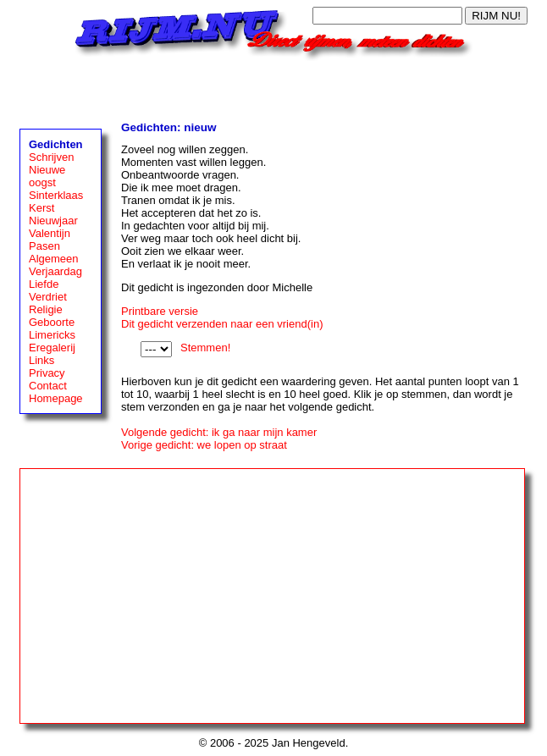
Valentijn (50, 233)
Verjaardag (55, 271)
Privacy (47, 373)
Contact (48, 386)
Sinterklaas (56, 195)
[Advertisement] (273, 86)
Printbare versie (160, 311)
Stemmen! (205, 348)
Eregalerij (52, 348)
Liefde (44, 284)
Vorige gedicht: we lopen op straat (204, 445)
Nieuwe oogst (47, 176)
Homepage (56, 398)
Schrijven (51, 157)
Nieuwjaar (53, 221)
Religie (46, 309)
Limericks (52, 335)
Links (41, 360)
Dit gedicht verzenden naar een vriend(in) (222, 324)
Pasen (44, 246)
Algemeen (54, 259)
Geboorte (52, 322)
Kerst (41, 208)
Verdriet (48, 297)
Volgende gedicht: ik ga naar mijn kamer (219, 432)
